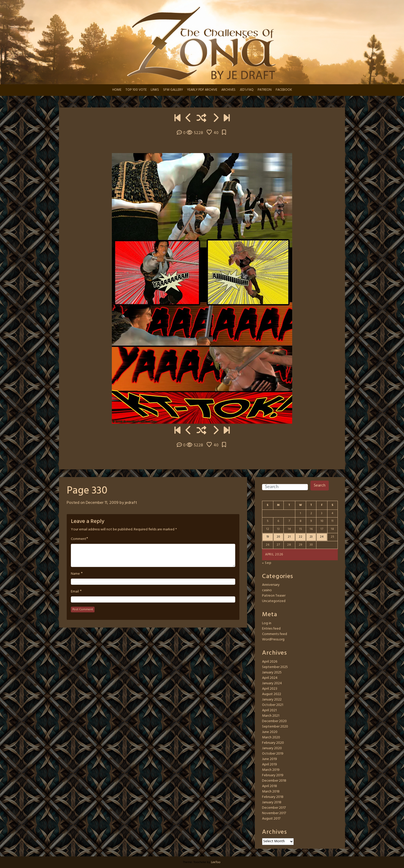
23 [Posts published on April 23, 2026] (311, 537)
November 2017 (274, 813)
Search (320, 486)
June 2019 (270, 759)
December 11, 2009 (102, 503)
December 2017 (274, 808)
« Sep (267, 563)
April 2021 (269, 710)
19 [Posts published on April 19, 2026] (268, 537)
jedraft (131, 503)
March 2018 (271, 792)
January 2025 (272, 673)
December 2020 (274, 721)
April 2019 (270, 765)
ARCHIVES (228, 90)
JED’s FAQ (247, 90)
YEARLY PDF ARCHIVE (202, 90)
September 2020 (275, 727)
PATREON (265, 90)
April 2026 (270, 662)
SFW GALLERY (173, 90)
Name (75, 574)
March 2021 (271, 716)
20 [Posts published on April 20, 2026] (278, 537)
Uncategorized (274, 601)
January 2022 (272, 700)
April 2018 (270, 786)
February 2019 (273, 775)
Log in (267, 623)
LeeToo (216, 862)
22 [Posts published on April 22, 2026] (301, 537)
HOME (117, 90)
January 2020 (272, 748)
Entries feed (271, 629)
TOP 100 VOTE (136, 90)
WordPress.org (273, 640)
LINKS (155, 90)
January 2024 (272, 683)
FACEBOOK (284, 90)
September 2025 (275, 667)
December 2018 (274, 781)
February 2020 (273, 743)
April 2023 (270, 689)
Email (75, 592)
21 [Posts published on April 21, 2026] (289, 537)
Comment (79, 539)
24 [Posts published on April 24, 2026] (322, 537)
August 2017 (271, 819)
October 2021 (273, 705)
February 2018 (273, 797)
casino (267, 590)
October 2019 (273, 754)
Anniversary (271, 585)
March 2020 (271, 737)
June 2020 (270, 732)
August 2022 (272, 694)
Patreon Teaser (274, 596)
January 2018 (272, 802)
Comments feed (275, 634)
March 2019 (271, 770)
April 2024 (270, 678)
